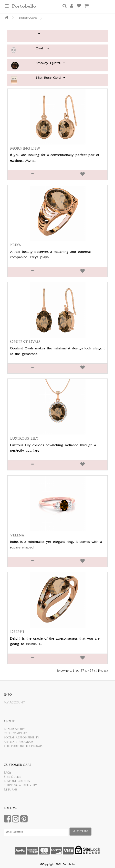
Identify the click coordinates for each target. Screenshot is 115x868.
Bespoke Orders (17, 781)
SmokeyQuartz (28, 18)
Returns (10, 790)
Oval (42, 49)
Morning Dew (25, 149)
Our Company (15, 734)
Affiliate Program (18, 742)
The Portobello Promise (24, 746)
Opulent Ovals (25, 342)
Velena (17, 536)
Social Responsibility (21, 738)
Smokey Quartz (50, 63)
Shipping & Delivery (20, 785)
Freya (15, 245)
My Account (14, 703)
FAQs (8, 773)
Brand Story (14, 729)
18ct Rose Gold (50, 78)
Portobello (24, 6)
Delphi (17, 632)
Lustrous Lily (24, 439)
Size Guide (12, 777)
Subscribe (80, 832)
